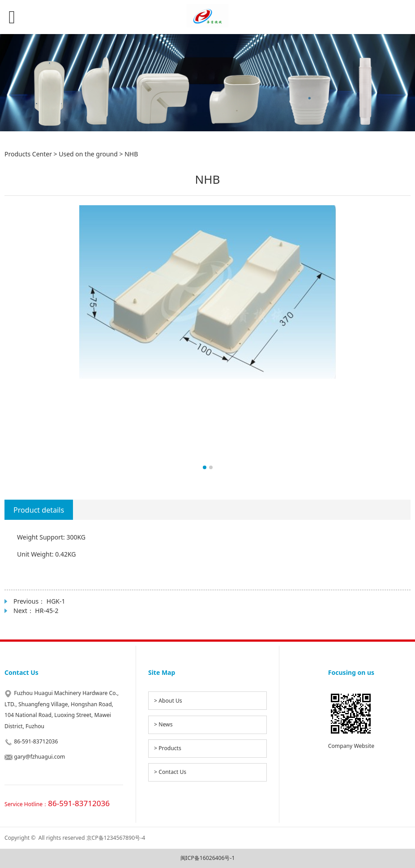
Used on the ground (88, 154)
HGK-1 (56, 601)
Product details (39, 510)
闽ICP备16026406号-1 (208, 858)
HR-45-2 (47, 611)
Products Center (28, 154)
